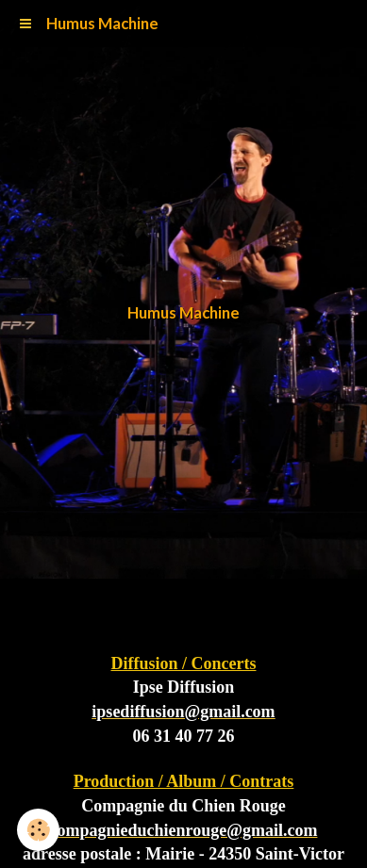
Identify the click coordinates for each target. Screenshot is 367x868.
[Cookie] (38, 830)
